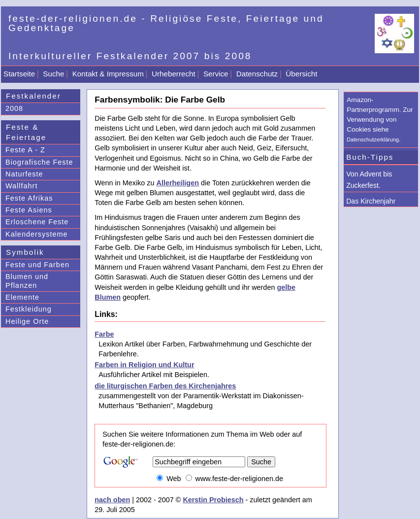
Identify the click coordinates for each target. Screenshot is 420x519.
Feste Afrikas (29, 198)
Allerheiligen (178, 183)
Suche (53, 74)
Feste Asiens (29, 210)
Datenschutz (257, 74)
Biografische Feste (39, 162)
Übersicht (301, 74)
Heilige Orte (27, 321)
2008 (14, 108)
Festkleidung (29, 309)
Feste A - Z (25, 150)
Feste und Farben (37, 265)
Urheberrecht (174, 74)
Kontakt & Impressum (108, 74)
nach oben (112, 500)
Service (216, 74)
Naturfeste (24, 174)
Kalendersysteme (37, 234)
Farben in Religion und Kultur (144, 365)
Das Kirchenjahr (371, 201)
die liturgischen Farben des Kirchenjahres (165, 386)
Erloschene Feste (37, 222)
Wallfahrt (21, 186)
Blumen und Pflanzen (27, 281)
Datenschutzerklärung (373, 139)
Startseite (19, 74)
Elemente (22, 297)
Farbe (104, 334)
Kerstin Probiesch (213, 500)
